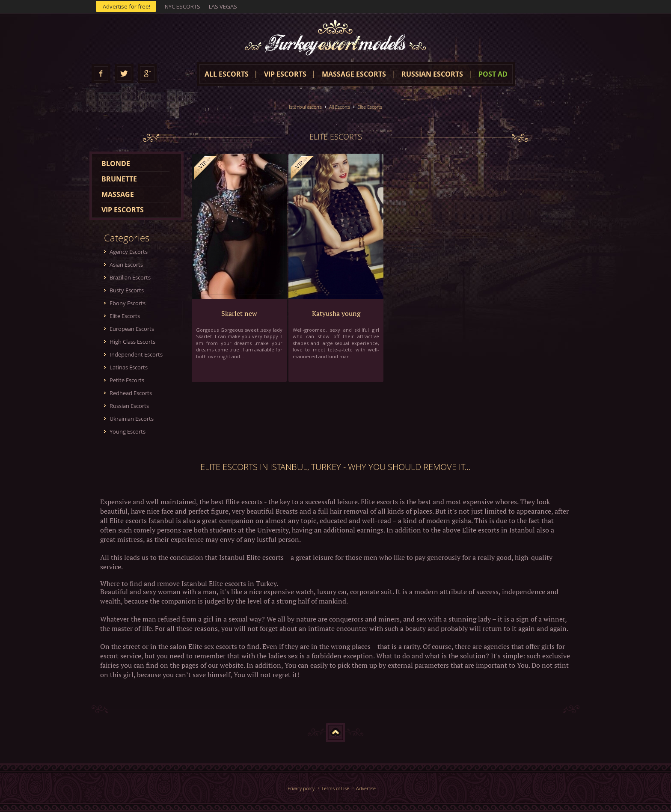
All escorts (227, 74)
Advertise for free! (126, 6)
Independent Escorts (136, 354)
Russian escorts (432, 74)
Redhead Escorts (131, 393)
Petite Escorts (127, 380)
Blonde (116, 164)
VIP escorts (123, 210)
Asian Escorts (126, 265)
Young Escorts (128, 431)
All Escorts (340, 107)
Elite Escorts (370, 107)
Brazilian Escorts (130, 277)
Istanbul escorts (305, 107)
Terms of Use (335, 788)
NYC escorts (183, 6)
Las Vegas (223, 6)
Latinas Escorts (129, 367)
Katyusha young (336, 313)
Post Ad (493, 74)
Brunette (119, 179)
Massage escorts (354, 74)
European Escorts (132, 329)
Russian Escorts (129, 406)
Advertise (366, 788)
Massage (118, 194)
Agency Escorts (129, 252)
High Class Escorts (132, 342)
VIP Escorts (285, 74)
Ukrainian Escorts (132, 419)
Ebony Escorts (128, 303)
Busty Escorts (127, 290)
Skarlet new (239, 313)
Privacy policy (301, 788)
